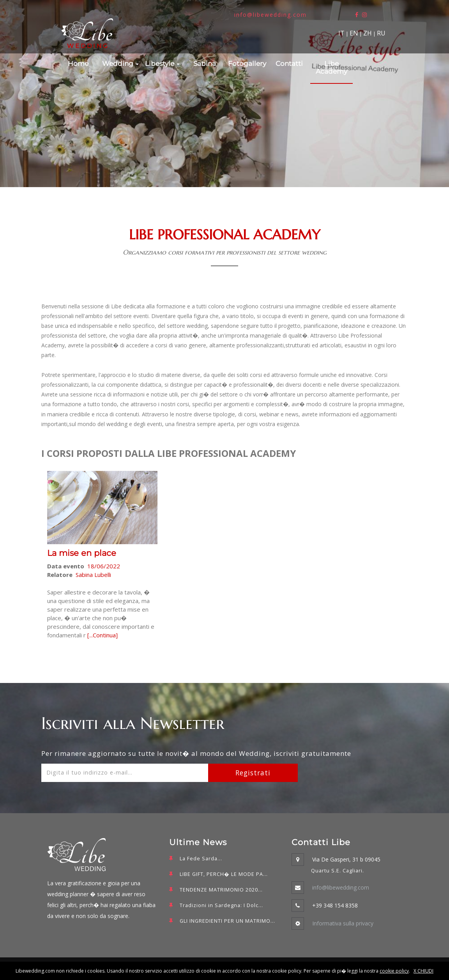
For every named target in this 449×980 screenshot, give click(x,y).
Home (78, 64)
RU (381, 33)
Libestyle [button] (162, 64)
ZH (368, 33)
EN (354, 33)
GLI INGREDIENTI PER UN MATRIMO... (227, 921)
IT (341, 33)
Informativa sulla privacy (343, 923)
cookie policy (394, 971)
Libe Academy (331, 67)
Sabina (205, 64)
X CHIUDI (423, 971)
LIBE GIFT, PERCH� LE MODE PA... (224, 874)
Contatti (289, 64)
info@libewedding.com (270, 15)
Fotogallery (247, 64)
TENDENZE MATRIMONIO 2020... (221, 890)
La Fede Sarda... (201, 859)
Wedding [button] (120, 64)
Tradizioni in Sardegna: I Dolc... (221, 905)
